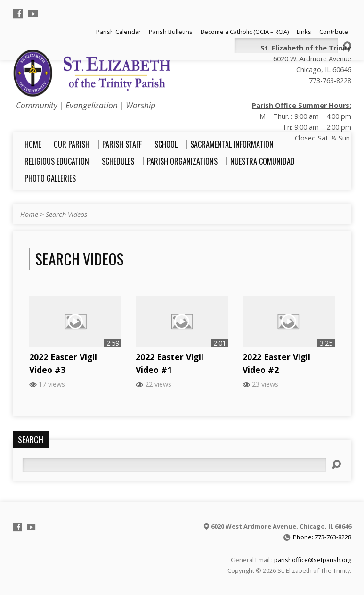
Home (29, 214)
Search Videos (66, 214)
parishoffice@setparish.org (313, 560)
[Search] (174, 465)
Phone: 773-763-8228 (322, 537)
